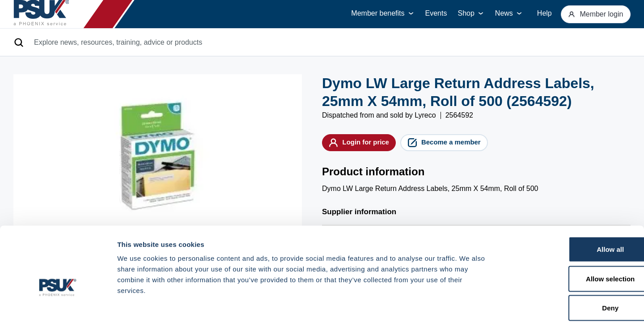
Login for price (367, 144)
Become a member (469, 144)
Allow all (570, 205)
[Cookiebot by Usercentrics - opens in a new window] (58, 305)
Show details (469, 304)
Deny (570, 263)
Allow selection (569, 234)
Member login (592, 14)
